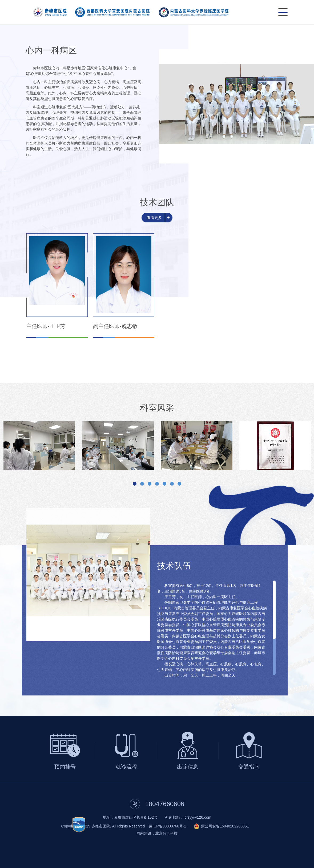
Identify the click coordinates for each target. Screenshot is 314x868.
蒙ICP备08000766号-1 (167, 826)
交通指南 (249, 767)
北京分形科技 (166, 833)
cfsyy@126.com (198, 817)
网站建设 (144, 833)
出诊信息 (188, 767)
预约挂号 (65, 767)
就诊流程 (126, 767)
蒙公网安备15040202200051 (225, 826)
